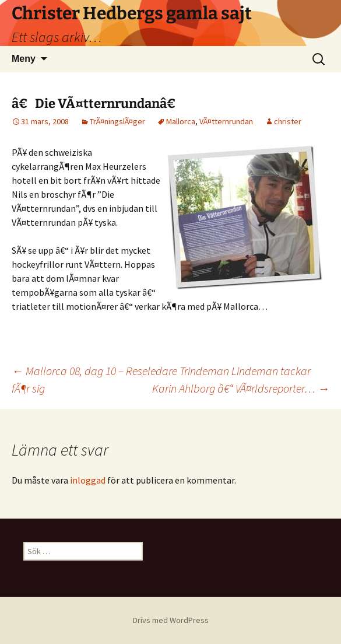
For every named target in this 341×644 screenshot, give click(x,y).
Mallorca (181, 121)
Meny (24, 59)
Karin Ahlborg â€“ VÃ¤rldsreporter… (241, 388)
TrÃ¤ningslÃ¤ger (117, 121)
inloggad (88, 480)
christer (288, 121)
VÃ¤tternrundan (226, 121)
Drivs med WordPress (171, 620)
